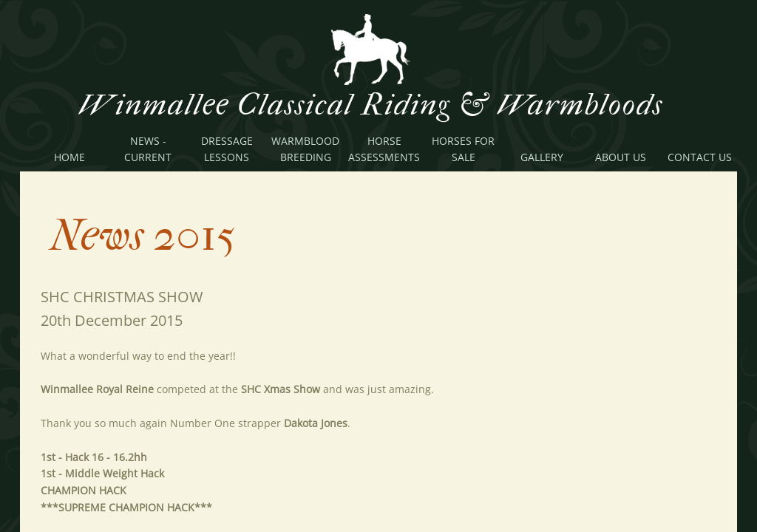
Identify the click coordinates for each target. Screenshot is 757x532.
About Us (621, 157)
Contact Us (700, 157)
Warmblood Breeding (305, 149)
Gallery (542, 157)
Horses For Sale (463, 149)
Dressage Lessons (227, 149)
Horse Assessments (384, 149)
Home (69, 157)
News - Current (148, 149)
